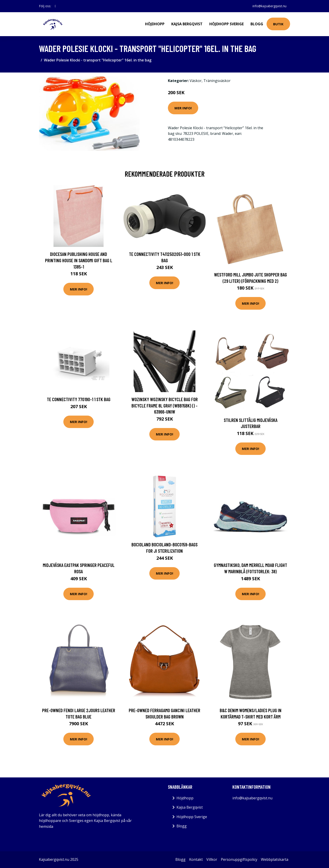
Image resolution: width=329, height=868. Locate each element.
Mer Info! (183, 108)
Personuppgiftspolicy (239, 859)
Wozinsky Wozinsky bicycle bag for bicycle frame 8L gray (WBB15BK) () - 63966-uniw (165, 405)
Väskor (196, 81)
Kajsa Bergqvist (187, 24)
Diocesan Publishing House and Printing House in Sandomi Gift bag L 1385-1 (79, 260)
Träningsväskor (217, 81)
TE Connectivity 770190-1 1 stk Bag (79, 399)
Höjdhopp (155, 24)
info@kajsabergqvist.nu (269, 6)
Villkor (212, 859)
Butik (278, 24)
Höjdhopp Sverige (226, 24)
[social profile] (55, 6)
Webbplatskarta (275, 859)
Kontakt (196, 859)
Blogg (257, 24)
